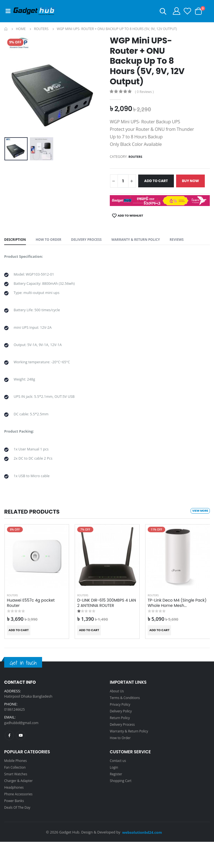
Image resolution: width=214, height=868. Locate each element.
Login (114, 793)
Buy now (126, 196)
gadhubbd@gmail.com (23, 749)
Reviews (191, 254)
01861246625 (16, 735)
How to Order (52, 254)
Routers (41, 29)
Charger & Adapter (20, 807)
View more (199, 537)
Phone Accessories (20, 820)
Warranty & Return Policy (146, 254)
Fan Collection (16, 793)
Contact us (119, 787)
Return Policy (121, 744)
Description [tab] (16, 254)
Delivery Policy (122, 737)
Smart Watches (17, 800)
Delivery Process (93, 254)
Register (117, 800)
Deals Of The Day (19, 833)
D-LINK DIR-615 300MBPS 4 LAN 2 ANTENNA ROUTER (107, 629)
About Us (118, 717)
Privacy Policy (121, 730)
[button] (158, 12)
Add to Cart (161, 181)
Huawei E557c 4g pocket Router (31, 629)
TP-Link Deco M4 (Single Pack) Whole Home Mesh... (177, 629)
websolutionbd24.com (142, 859)
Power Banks (15, 827)
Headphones (15, 813)
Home (21, 29)
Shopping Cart (122, 807)
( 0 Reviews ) (146, 92)
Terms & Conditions (126, 724)
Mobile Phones (17, 787)
